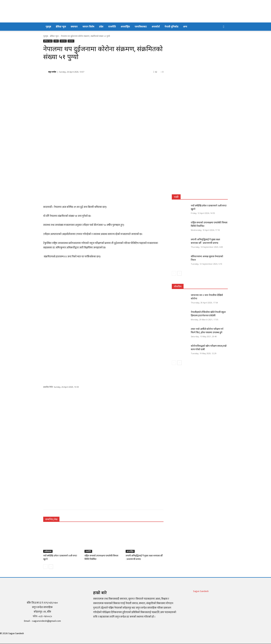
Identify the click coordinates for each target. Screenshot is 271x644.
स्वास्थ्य (71, 41)
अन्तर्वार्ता (156, 27)
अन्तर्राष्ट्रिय (125, 27)
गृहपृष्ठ (48, 27)
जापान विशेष (88, 27)
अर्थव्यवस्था (48, 551)
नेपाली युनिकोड (171, 27)
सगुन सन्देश (52, 72)
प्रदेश (101, 27)
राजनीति (112, 27)
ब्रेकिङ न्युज (61, 27)
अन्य (185, 27)
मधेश (56, 41)
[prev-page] (45, 567)
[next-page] (51, 567)
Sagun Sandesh (201, 591)
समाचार (74, 27)
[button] (224, 27)
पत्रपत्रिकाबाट (141, 27)
